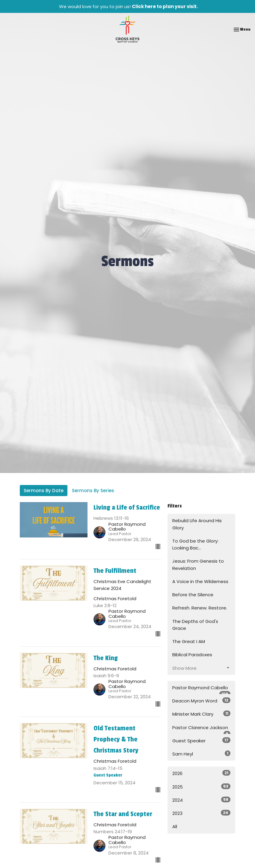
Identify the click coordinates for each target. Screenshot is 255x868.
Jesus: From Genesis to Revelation (198, 564)
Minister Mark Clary (202, 714)
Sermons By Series (93, 491)
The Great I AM (189, 641)
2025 (202, 787)
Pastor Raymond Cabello (202, 689)
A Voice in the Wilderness (200, 581)
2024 (202, 800)
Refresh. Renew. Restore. (200, 608)
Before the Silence (193, 595)
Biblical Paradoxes (192, 655)
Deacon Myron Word (202, 701)
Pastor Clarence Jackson (202, 729)
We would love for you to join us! (128, 6)
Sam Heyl (202, 754)
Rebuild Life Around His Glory (197, 524)
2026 (202, 773)
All (175, 826)
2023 (202, 813)
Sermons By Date (44, 491)
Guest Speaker (202, 741)
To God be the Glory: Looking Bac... (195, 544)
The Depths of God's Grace (195, 625)
